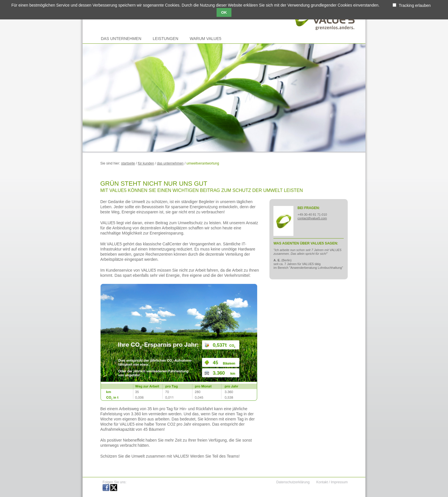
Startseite (128, 163)
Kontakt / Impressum (332, 482)
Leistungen (166, 39)
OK (224, 12)
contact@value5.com (312, 218)
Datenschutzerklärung (293, 482)
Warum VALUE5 (205, 39)
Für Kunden (146, 163)
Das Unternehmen (121, 39)
